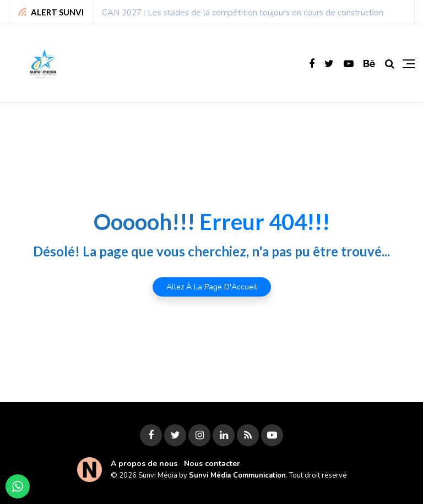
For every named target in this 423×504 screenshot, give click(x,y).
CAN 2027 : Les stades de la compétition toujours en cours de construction (243, 13)
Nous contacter (212, 464)
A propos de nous (144, 464)
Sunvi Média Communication (237, 475)
